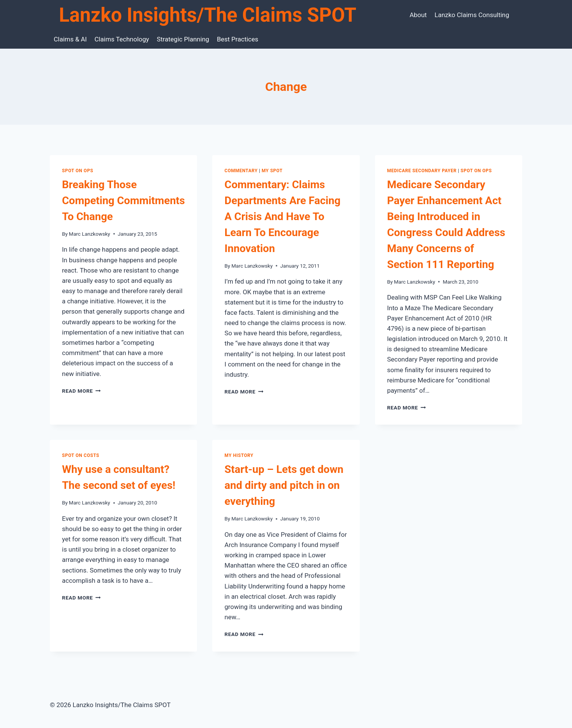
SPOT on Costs (81, 455)
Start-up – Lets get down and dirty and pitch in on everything (284, 485)
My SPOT (272, 171)
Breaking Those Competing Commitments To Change (123, 201)
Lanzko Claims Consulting (472, 15)
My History (239, 455)
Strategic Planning (183, 39)
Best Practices (238, 39)
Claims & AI (70, 39)
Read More (81, 391)
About (418, 15)
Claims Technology (122, 39)
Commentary (241, 171)
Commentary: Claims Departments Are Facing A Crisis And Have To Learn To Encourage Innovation (282, 216)
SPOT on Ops (78, 171)
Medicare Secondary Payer (422, 171)
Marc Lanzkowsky (89, 234)
